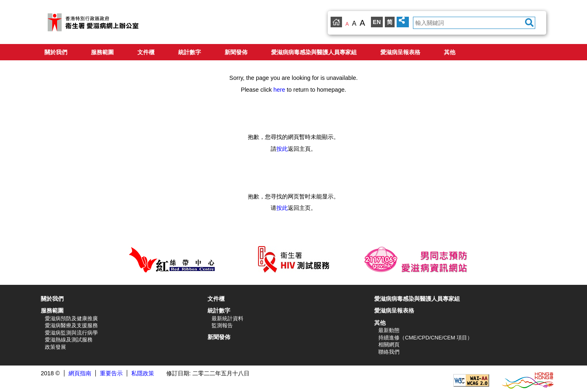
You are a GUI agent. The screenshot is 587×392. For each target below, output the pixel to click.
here (279, 90)
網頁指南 (80, 373)
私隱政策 (143, 373)
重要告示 (111, 373)
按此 (282, 149)
